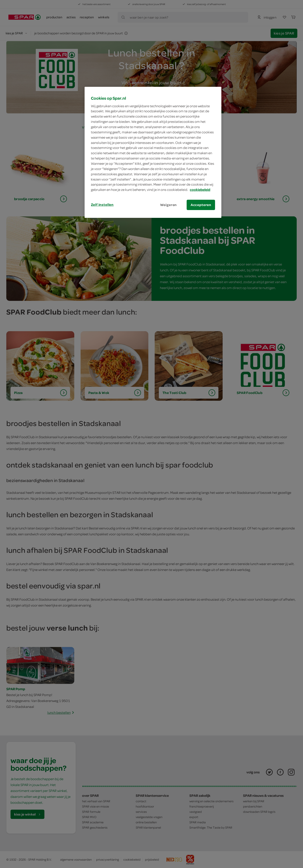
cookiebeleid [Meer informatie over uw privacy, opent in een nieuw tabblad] (200, 190)
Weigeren (169, 205)
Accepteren (201, 205)
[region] (153, 152)
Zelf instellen (102, 205)
